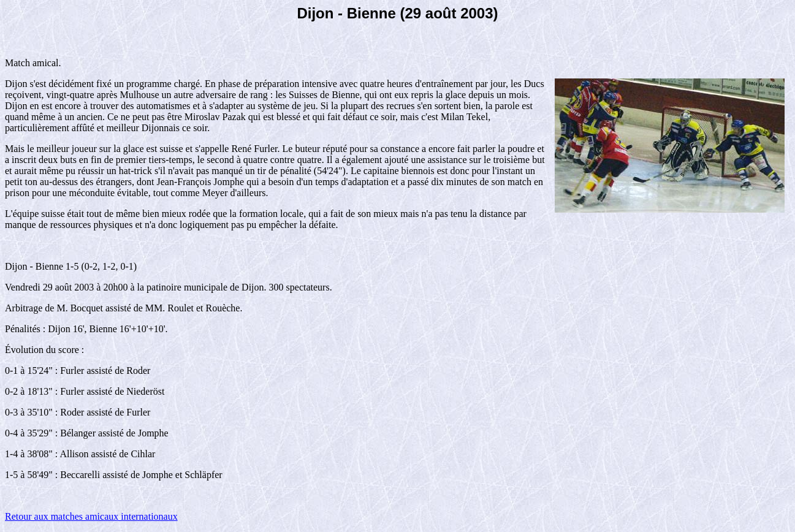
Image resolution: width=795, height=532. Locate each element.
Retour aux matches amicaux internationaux (91, 516)
